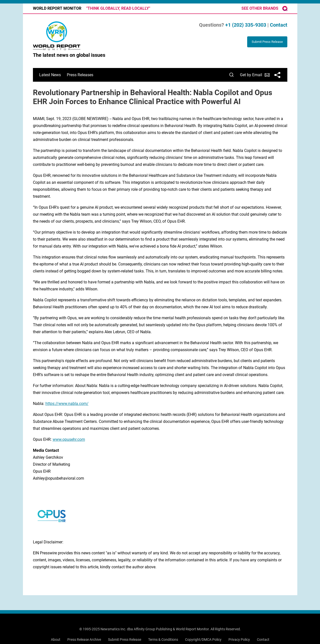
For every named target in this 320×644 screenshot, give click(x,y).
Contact (279, 25)
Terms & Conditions (163, 640)
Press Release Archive (84, 640)
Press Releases (80, 75)
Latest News (50, 75)
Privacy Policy (239, 640)
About (56, 640)
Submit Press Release (125, 640)
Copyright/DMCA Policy (203, 640)
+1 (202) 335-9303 (246, 25)
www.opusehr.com (69, 439)
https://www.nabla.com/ (67, 404)
